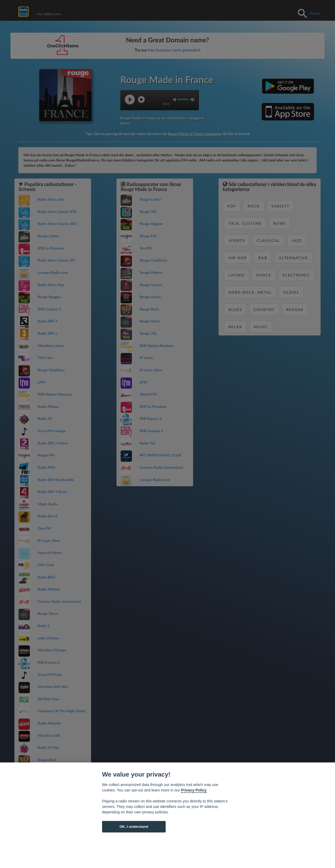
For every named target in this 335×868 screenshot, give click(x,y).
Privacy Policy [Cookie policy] (194, 790)
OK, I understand (134, 827)
